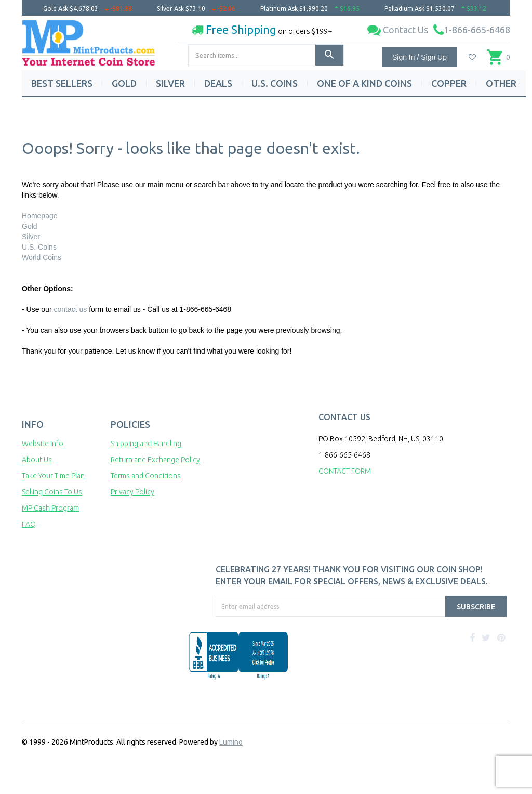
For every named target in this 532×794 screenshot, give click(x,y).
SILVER (170, 83)
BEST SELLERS (62, 83)
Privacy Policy (132, 492)
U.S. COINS (275, 83)
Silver (31, 237)
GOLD (124, 83)
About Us (37, 460)
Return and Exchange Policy (155, 460)
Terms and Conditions (146, 476)
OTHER (501, 83)
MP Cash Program (50, 508)
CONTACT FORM (345, 471)
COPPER (449, 83)
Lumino (231, 742)
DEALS (218, 83)
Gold (30, 226)
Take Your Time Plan (53, 476)
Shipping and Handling (146, 444)
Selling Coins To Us (52, 492)
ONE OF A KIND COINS (364, 83)
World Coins (42, 257)
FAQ (29, 524)
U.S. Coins (39, 247)
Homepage (40, 216)
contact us (70, 309)
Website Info (43, 444)
